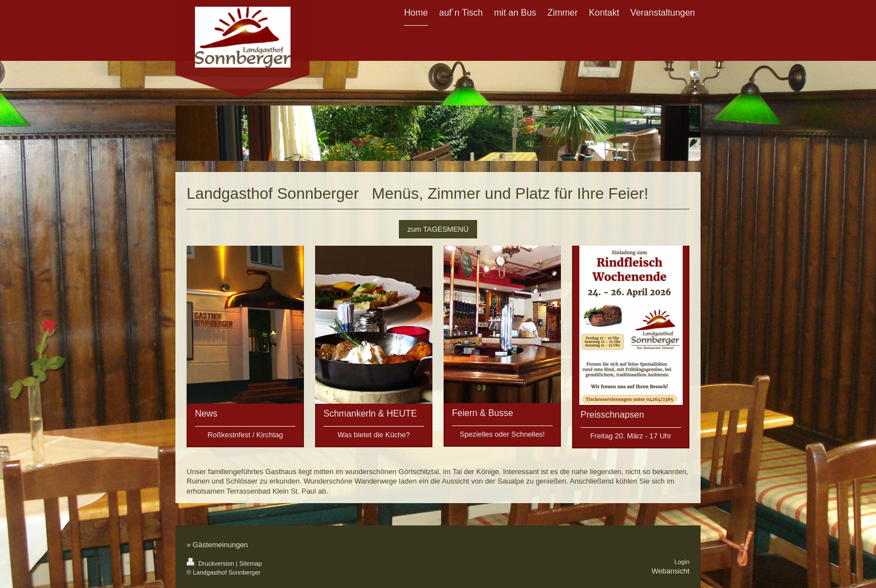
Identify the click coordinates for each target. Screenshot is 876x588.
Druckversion (211, 563)
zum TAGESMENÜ (438, 229)
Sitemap (250, 563)
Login (682, 562)
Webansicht (670, 571)
